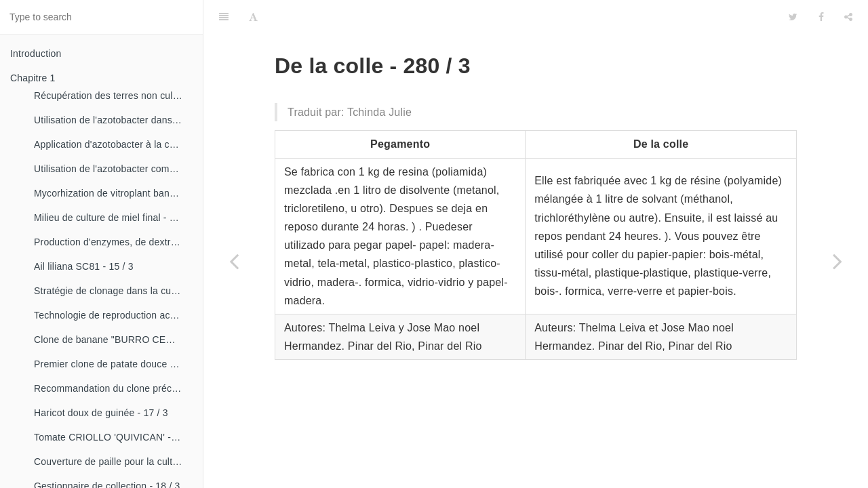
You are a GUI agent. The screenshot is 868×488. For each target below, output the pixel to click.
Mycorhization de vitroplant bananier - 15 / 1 (113, 193)
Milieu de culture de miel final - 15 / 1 (113, 218)
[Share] (848, 17)
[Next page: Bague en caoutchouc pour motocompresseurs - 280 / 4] (837, 261)
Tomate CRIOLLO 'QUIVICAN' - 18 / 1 (113, 437)
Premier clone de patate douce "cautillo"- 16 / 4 (113, 364)
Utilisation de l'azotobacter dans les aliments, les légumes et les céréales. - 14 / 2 (113, 120)
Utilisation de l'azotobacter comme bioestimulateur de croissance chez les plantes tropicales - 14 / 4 (113, 169)
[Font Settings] (253, 17)
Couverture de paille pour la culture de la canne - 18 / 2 (113, 462)
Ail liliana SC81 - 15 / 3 (84, 266)
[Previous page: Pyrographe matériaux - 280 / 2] (234, 261)
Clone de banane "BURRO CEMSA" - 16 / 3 (113, 340)
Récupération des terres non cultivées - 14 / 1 (113, 96)
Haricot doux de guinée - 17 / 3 (101, 413)
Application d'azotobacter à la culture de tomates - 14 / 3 (113, 144)
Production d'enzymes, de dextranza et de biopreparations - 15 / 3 (113, 242)
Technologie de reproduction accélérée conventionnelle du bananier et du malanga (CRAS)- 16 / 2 (113, 315)
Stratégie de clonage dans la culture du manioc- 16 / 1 (113, 291)
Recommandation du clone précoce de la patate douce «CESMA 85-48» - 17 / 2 (113, 388)
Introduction (36, 54)
